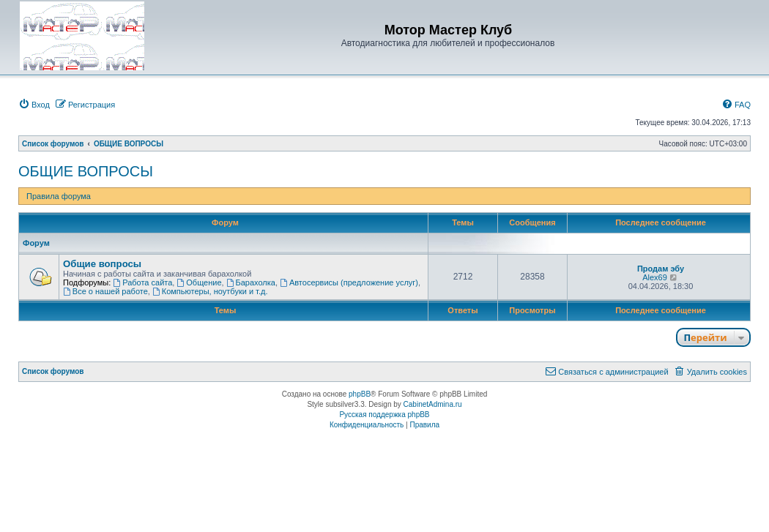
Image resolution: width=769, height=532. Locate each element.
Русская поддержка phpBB (384, 415)
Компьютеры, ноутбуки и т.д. (210, 291)
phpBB (360, 394)
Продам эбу (661, 269)
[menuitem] (34, 105)
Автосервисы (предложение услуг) (349, 282)
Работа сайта (142, 282)
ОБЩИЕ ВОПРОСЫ (86, 171)
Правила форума (59, 196)
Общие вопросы (102, 264)
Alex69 (655, 277)
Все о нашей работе (105, 291)
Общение (199, 282)
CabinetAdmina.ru (433, 404)
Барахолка (251, 282)
